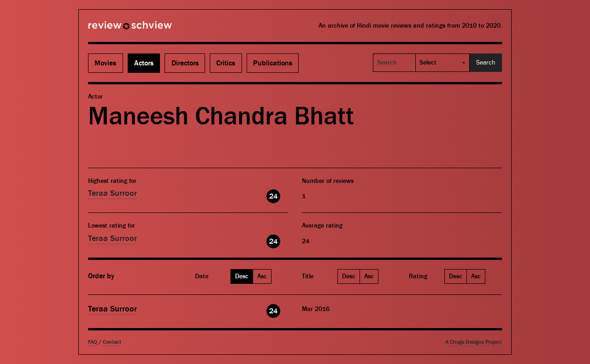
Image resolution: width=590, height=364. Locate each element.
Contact (112, 342)
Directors (185, 63)
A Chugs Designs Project (474, 342)
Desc (242, 276)
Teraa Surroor (112, 193)
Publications (273, 63)
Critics (226, 63)
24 (273, 196)
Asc (262, 276)
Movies (105, 63)
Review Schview (114, 29)
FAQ (93, 342)
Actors (144, 63)
